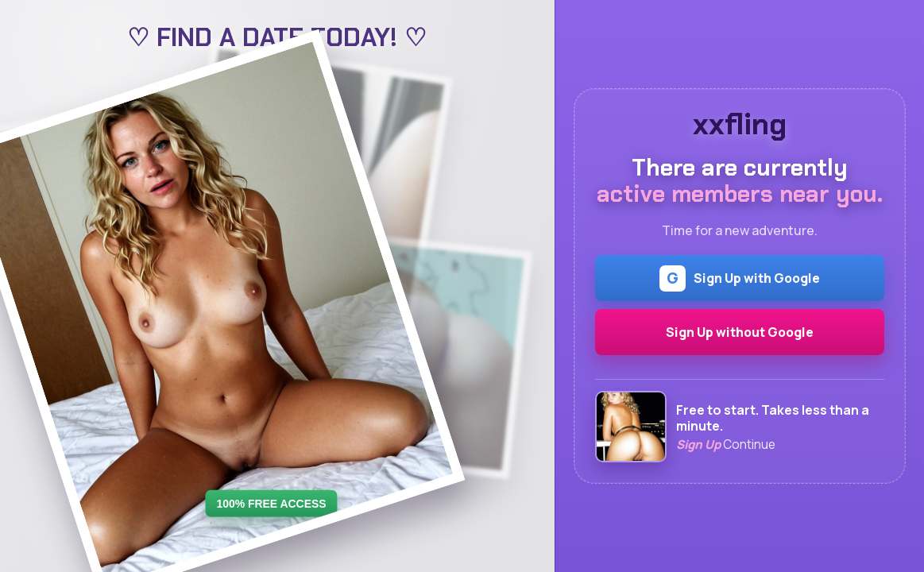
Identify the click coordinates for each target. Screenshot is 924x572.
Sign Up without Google (740, 332)
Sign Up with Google (740, 278)
